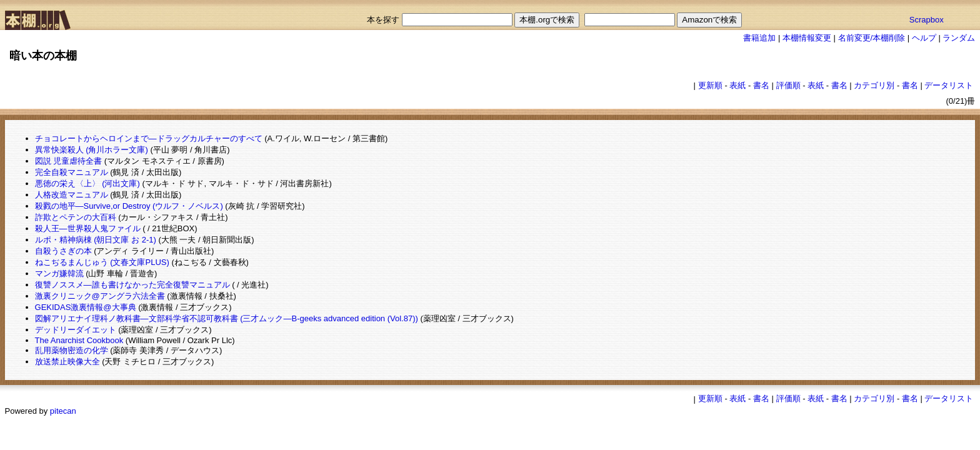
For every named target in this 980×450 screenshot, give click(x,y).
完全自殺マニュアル (72, 172)
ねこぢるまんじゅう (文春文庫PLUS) (102, 262)
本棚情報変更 (807, 38)
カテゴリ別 (874, 85)
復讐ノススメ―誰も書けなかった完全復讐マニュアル (132, 285)
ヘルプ (924, 38)
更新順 (710, 85)
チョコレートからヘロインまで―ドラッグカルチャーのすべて (149, 138)
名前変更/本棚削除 (872, 38)
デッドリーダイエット (76, 330)
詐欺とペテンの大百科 (76, 217)
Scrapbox (927, 20)
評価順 (788, 85)
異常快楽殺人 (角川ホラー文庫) (92, 150)
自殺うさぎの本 (63, 251)
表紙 (737, 85)
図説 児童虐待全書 (69, 161)
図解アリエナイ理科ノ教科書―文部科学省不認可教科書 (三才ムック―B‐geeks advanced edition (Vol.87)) (227, 318)
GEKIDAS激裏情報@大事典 (86, 307)
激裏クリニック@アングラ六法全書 (100, 296)
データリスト (949, 85)
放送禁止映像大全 (67, 362)
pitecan (63, 411)
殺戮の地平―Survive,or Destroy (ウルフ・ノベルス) (129, 206)
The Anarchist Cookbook (79, 340)
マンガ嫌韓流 (59, 273)
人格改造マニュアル (72, 195)
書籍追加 (759, 38)
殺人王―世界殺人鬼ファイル (88, 228)
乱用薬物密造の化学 (72, 350)
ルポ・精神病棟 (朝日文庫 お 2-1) (96, 240)
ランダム (959, 38)
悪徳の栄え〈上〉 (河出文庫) (87, 183)
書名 (761, 85)
